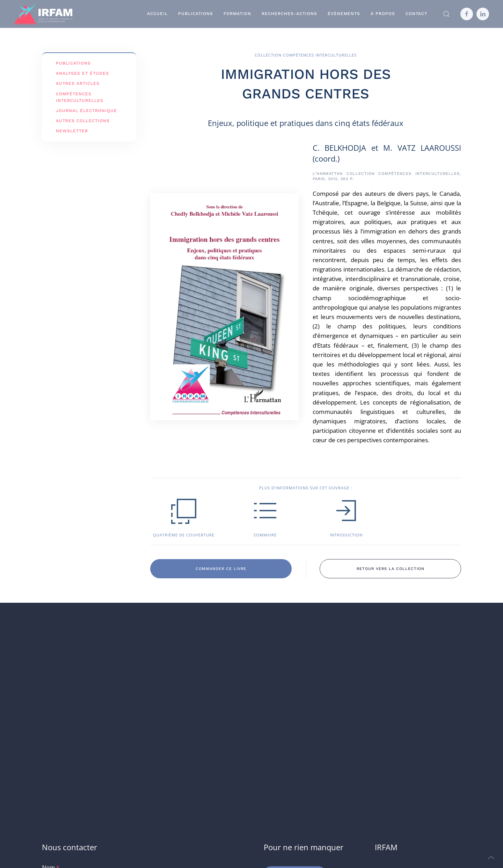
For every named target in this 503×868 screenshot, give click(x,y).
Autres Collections (83, 121)
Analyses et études (82, 73)
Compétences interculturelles (80, 97)
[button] (446, 14)
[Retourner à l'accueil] (43, 14)
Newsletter (72, 131)
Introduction (346, 535)
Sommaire (265, 535)
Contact (416, 14)
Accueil (157, 14)
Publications (73, 63)
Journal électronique (86, 111)
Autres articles (78, 83)
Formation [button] (237, 14)
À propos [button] (383, 14)
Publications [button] (196, 14)
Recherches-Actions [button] (289, 14)
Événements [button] (344, 14)
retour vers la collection (391, 569)
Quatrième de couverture (184, 535)
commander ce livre (221, 569)
